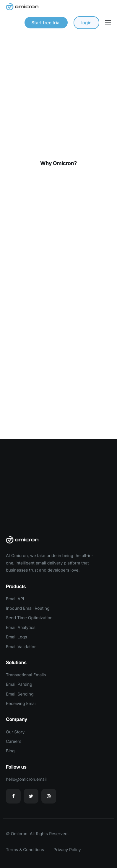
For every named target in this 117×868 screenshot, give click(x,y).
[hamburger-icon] (108, 23)
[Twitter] (31, 796)
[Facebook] (13, 796)
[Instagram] (49, 796)
